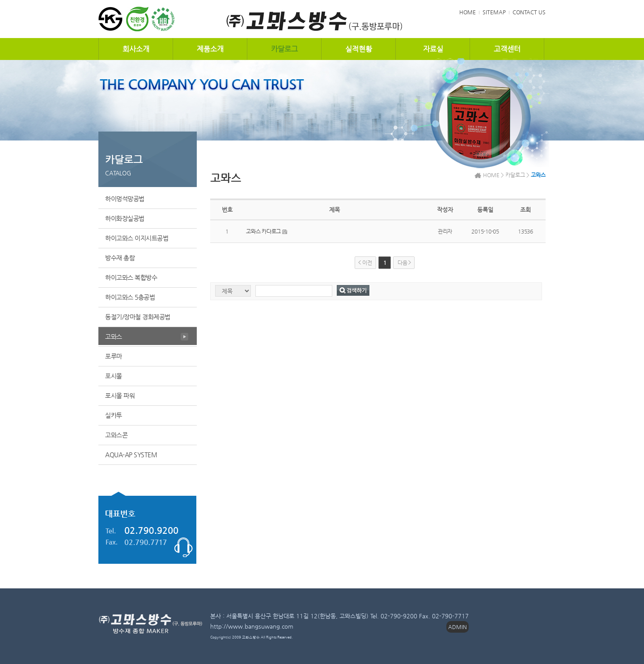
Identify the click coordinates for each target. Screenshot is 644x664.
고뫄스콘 (116, 435)
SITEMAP (494, 12)
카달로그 (284, 49)
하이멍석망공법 (125, 199)
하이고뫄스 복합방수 (131, 277)
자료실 (433, 49)
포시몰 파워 (120, 396)
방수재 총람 (120, 258)
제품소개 (210, 49)
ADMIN (458, 627)
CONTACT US (529, 12)
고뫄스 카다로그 (263, 231)
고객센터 (507, 49)
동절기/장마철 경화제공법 (138, 317)
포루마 (114, 356)
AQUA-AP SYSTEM (131, 455)
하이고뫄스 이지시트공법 (137, 238)
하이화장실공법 (125, 218)
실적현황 (359, 49)
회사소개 (136, 49)
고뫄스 (114, 336)
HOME (468, 12)
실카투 (114, 415)
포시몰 (114, 376)
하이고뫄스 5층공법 (130, 297)
